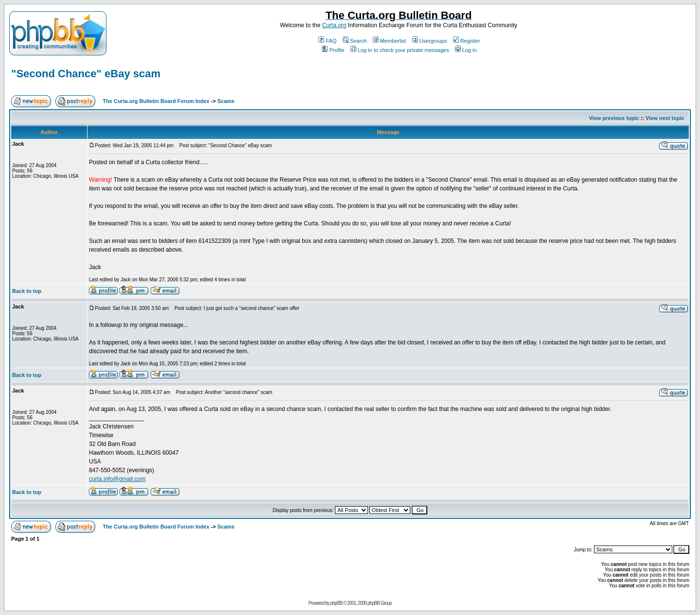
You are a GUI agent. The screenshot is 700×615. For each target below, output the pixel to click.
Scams (226, 101)
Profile (333, 50)
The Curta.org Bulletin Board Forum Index (156, 101)
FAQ (327, 41)
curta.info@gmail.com (117, 479)
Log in (466, 50)
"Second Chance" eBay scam (86, 74)
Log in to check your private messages (400, 50)
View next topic (665, 118)
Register (467, 41)
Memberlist (390, 41)
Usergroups (430, 41)
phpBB (336, 603)
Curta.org (334, 25)
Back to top (27, 291)
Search (355, 41)
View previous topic (614, 118)
